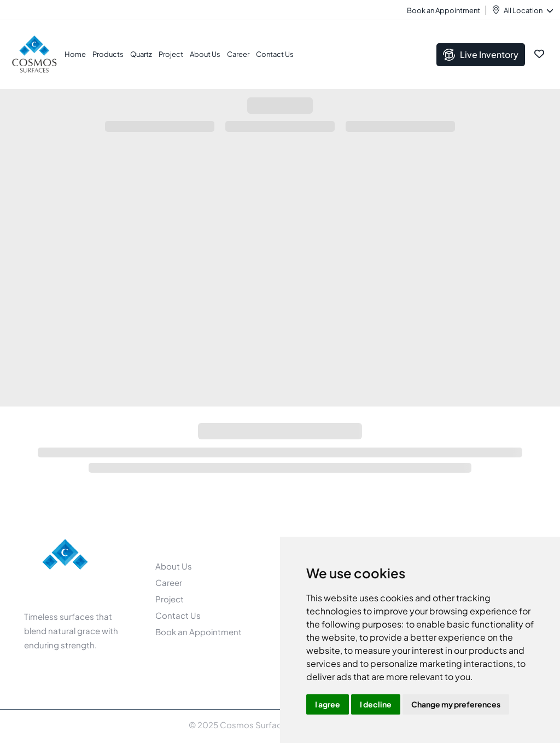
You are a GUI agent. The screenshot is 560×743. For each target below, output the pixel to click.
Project (171, 54)
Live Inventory (481, 55)
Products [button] (108, 54)
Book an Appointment (444, 10)
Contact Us (275, 54)
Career (238, 54)
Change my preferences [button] (456, 704)
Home (75, 54)
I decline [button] (376, 704)
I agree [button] (328, 704)
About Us (174, 566)
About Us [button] (205, 54)
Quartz (141, 54)
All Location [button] (528, 10)
